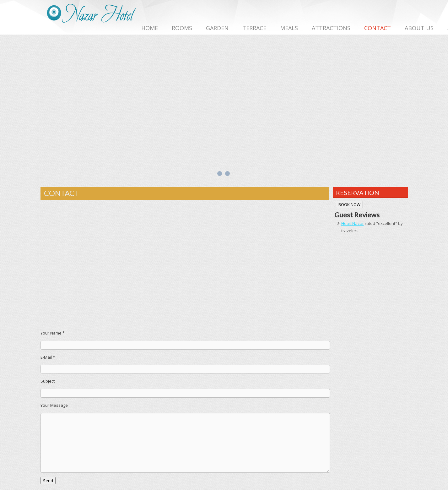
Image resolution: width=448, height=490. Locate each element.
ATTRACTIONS (331, 28)
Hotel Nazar (353, 223)
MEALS (289, 28)
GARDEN (217, 28)
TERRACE (254, 28)
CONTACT (378, 28)
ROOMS (182, 28)
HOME (150, 28)
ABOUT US (419, 28)
